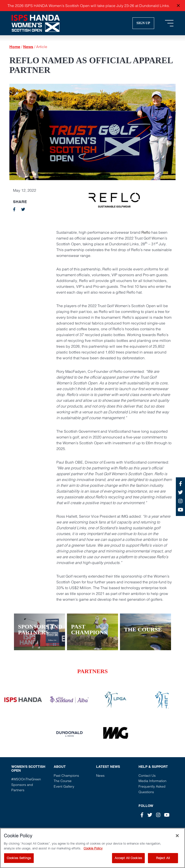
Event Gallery (64, 786)
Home (15, 47)
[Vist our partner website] (23, 700)
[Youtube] (167, 815)
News (28, 47)
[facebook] (14, 209)
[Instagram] (158, 815)
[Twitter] (150, 815)
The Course (63, 781)
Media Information (152, 781)
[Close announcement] (178, 6)
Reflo (146, 232)
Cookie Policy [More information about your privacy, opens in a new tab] (93, 854)
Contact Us (147, 776)
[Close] (177, 841)
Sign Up (143, 23)
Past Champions (66, 776)
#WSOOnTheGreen (26, 779)
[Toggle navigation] (169, 23)
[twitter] (23, 209)
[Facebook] (142, 815)
